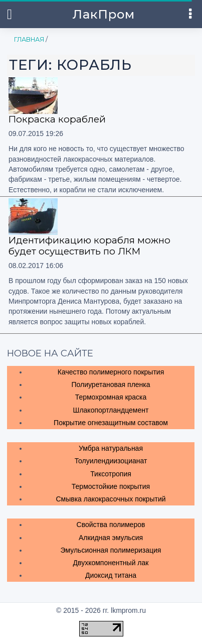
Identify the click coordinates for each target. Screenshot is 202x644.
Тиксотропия (111, 474)
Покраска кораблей (57, 119)
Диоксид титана (111, 575)
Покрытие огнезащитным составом (111, 423)
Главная (29, 39)
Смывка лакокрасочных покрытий (111, 499)
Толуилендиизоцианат (111, 461)
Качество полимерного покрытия (111, 372)
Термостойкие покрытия (111, 486)
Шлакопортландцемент (111, 410)
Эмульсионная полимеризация (111, 550)
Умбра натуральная (111, 448)
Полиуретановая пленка (111, 384)
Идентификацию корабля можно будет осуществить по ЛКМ (89, 246)
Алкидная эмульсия (111, 538)
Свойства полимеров (111, 525)
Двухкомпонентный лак (111, 563)
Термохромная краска (111, 397)
